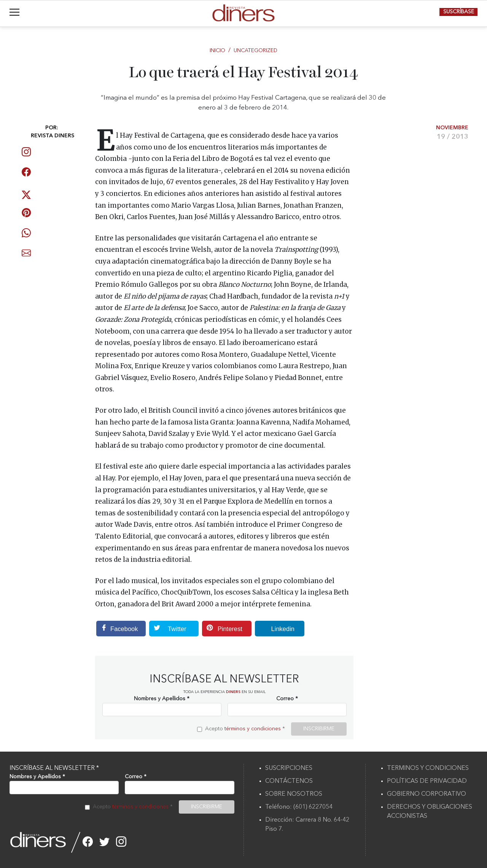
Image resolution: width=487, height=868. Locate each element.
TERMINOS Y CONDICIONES (428, 768)
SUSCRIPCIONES (289, 768)
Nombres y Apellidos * (162, 699)
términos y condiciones (253, 729)
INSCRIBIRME (319, 729)
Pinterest (222, 629)
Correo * (287, 699)
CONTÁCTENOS (289, 781)
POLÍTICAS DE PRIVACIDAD (427, 781)
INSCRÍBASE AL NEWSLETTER (54, 768)
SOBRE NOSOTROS (294, 794)
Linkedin (275, 629)
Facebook (117, 629)
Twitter (168, 629)
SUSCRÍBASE (459, 12)
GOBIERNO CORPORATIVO (427, 794)
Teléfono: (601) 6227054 (299, 807)
